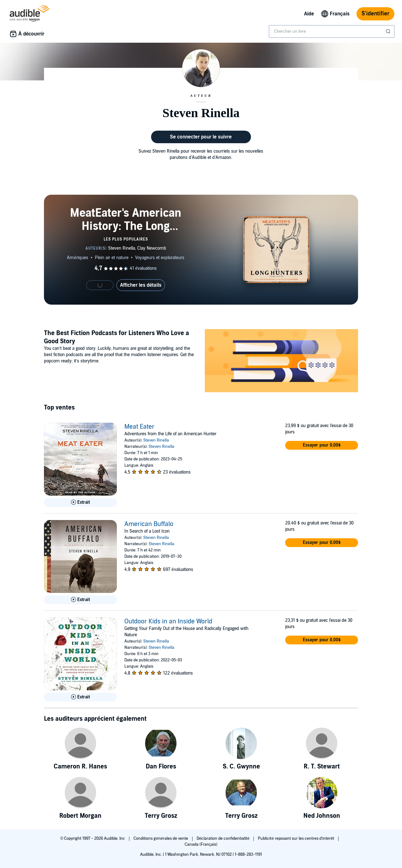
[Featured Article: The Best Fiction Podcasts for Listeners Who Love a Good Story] (281, 362)
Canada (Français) (201, 844)
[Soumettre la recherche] (389, 31)
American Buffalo (149, 524)
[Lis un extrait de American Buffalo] (80, 600)
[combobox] (332, 31)
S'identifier (375, 14)
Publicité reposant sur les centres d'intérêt (296, 838)
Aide (309, 14)
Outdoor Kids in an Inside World (168, 621)
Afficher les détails (141, 285)
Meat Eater (139, 427)
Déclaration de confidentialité (223, 838)
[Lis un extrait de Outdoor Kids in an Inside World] (80, 697)
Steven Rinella (156, 440)
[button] (322, 445)
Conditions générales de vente (161, 838)
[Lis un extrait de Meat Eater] (80, 502)
